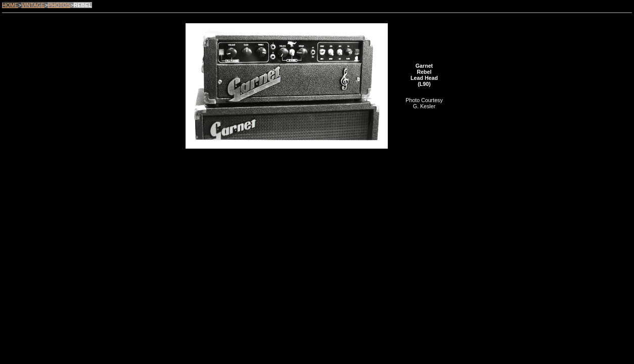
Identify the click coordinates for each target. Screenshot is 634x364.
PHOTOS (59, 5)
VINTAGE (33, 5)
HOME (10, 5)
